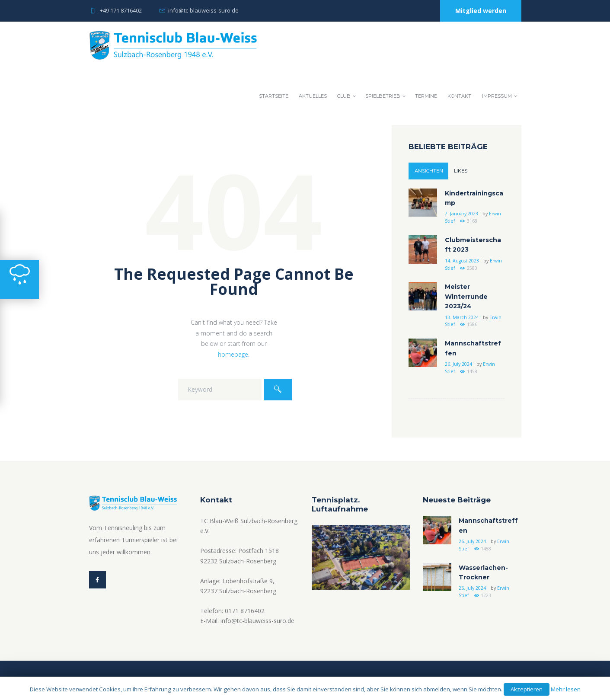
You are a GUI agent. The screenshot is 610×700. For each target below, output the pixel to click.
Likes (461, 171)
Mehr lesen (566, 689)
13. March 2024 (462, 317)
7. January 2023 (461, 214)
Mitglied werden (481, 11)
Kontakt (459, 96)
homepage (233, 354)
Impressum (497, 96)
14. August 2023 (462, 261)
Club (344, 96)
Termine (426, 96)
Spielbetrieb (383, 96)
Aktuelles (313, 96)
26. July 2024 (458, 364)
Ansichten (429, 171)
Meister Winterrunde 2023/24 (466, 296)
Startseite (274, 96)
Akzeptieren (527, 689)
